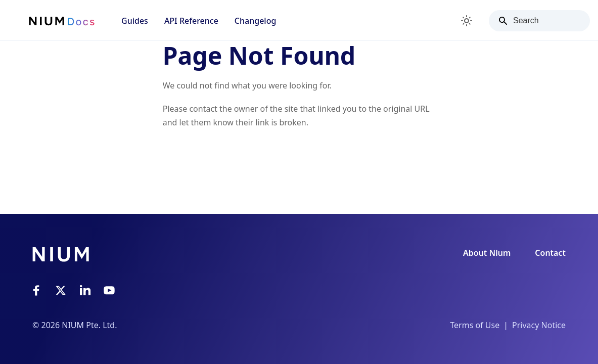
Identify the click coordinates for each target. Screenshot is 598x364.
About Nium (487, 253)
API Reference (191, 21)
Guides (135, 21)
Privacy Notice (539, 325)
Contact (550, 253)
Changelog (256, 21)
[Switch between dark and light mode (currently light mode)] (467, 21)
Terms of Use (475, 325)
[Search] (539, 21)
